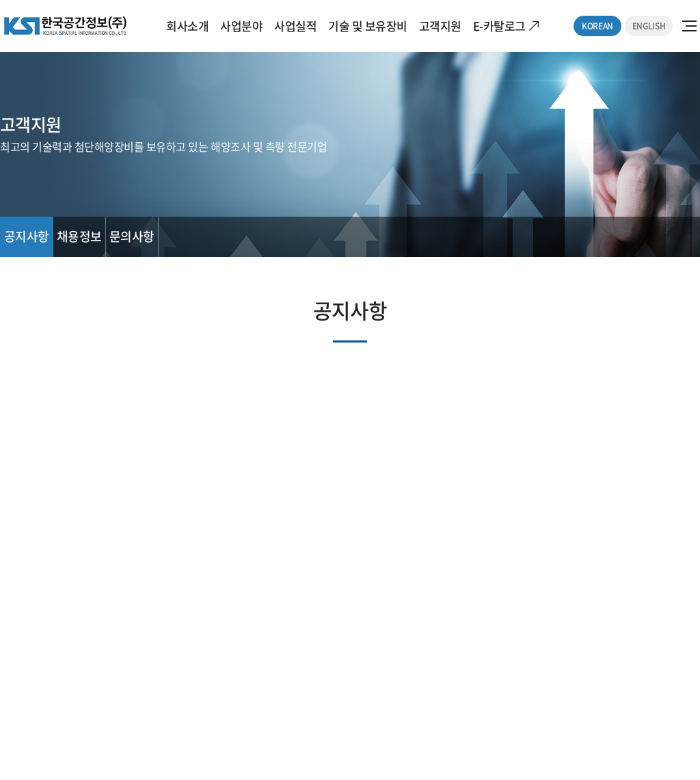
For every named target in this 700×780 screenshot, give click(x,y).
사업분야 (241, 26)
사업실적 (295, 26)
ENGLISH (649, 26)
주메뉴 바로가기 (0, 0)
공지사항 (27, 236)
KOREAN (597, 26)
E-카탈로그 (499, 26)
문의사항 (132, 236)
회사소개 (187, 26)
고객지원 (440, 26)
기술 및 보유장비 (367, 26)
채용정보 (79, 236)
